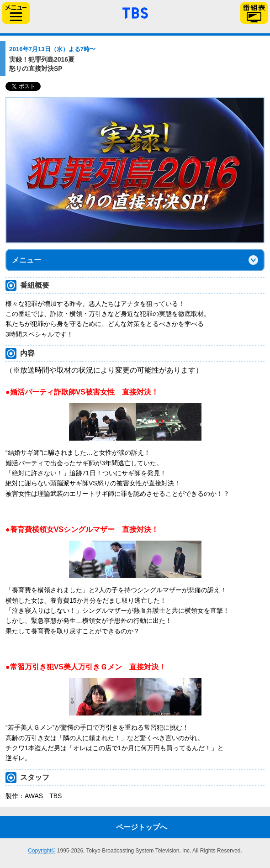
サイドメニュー (16, 13)
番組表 (254, 13)
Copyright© (42, 851)
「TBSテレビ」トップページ (135, 12)
